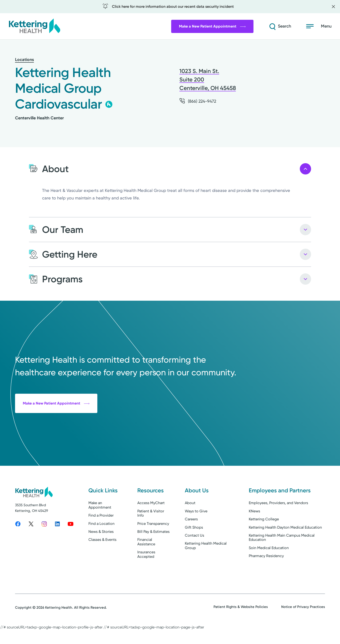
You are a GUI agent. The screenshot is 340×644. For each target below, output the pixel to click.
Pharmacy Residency (266, 572)
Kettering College (264, 535)
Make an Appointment (100, 521)
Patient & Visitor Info (151, 529)
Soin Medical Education (269, 564)
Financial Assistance (146, 558)
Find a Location (101, 539)
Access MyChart (151, 519)
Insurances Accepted (146, 570)
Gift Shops (194, 543)
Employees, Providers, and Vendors (278, 519)
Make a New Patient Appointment (212, 26)
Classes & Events (102, 556)
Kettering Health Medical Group (206, 561)
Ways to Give (196, 527)
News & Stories (101, 548)
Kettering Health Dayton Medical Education (285, 543)
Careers (191, 535)
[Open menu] (319, 26)
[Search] (280, 26)
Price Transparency (153, 539)
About (190, 519)
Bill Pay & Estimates (153, 548)
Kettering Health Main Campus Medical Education (282, 553)
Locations (24, 60)
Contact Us (194, 551)
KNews (254, 527)
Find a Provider (101, 531)
